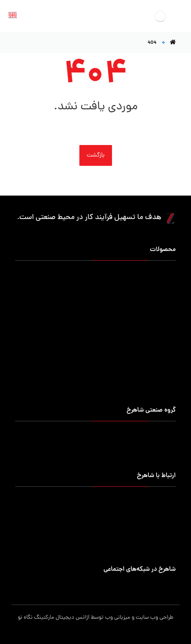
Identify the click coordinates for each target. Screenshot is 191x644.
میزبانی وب (118, 618)
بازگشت (96, 155)
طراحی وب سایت (154, 618)
